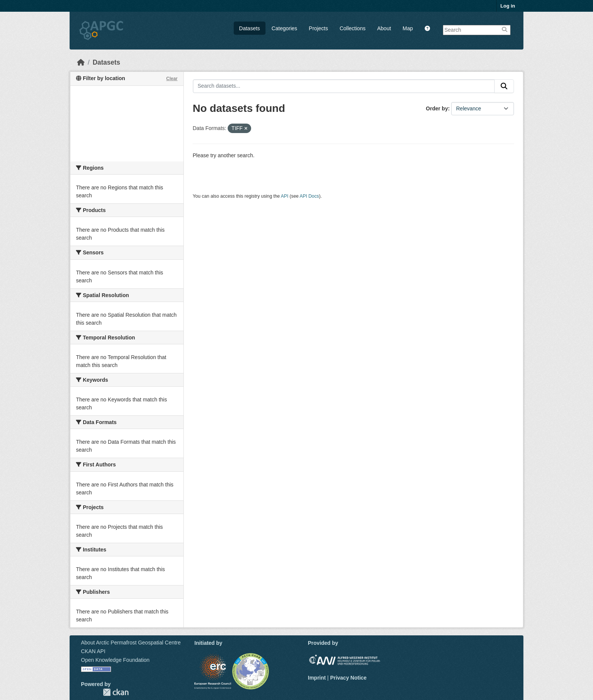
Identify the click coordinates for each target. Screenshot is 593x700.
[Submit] (504, 86)
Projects (319, 28)
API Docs (309, 196)
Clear (172, 79)
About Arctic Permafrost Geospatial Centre (131, 643)
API (285, 196)
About (384, 28)
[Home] (81, 62)
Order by (437, 108)
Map (408, 28)
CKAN (116, 692)
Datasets (249, 28)
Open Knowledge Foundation (115, 660)
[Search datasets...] (344, 86)
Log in (508, 6)
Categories (284, 28)
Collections (352, 28)
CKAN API (93, 651)
